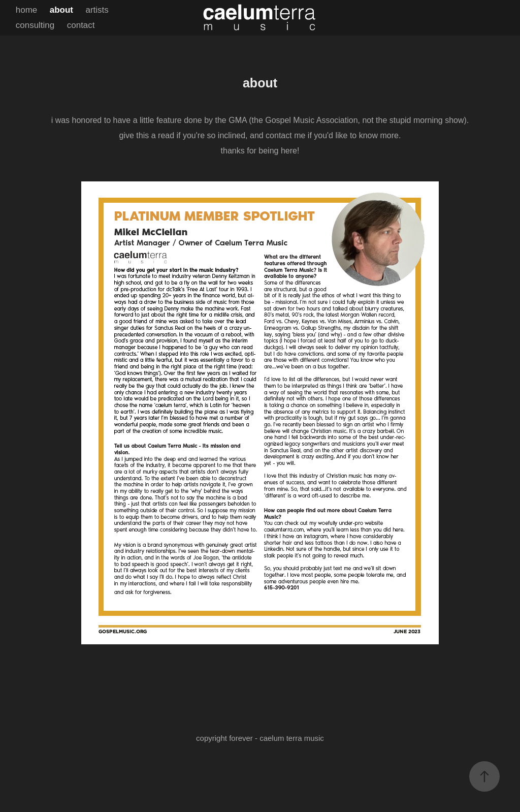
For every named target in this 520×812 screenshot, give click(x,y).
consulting (35, 25)
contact (81, 25)
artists (97, 10)
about (61, 10)
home (27, 10)
